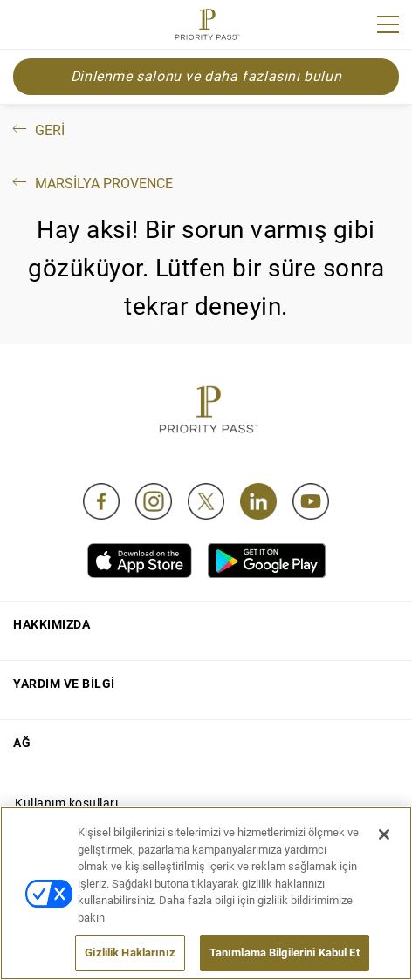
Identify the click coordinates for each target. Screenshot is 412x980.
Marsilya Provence (91, 184)
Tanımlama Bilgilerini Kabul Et (285, 953)
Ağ (22, 743)
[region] (206, 893)
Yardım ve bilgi (64, 684)
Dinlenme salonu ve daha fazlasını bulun (206, 76)
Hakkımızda (51, 624)
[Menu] (388, 24)
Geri (37, 130)
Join (24, 27)
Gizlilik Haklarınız (130, 953)
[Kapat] (384, 834)
